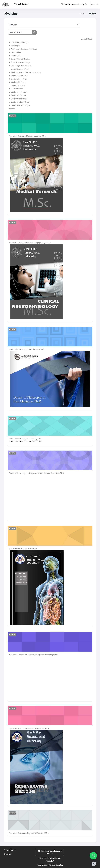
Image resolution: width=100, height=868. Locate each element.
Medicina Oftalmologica (20, 105)
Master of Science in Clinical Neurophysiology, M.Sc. (30, 242)
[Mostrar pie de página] (94, 864)
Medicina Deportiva (18, 79)
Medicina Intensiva (18, 95)
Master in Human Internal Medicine (23, 548)
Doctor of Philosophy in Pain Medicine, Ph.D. (27, 349)
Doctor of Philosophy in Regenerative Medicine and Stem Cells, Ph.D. (37, 473)
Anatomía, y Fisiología (20, 42)
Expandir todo (86, 39)
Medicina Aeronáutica (20, 69)
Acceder (95, 4)
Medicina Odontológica (20, 102)
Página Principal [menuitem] (21, 4)
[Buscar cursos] (20, 32)
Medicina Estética (18, 82)
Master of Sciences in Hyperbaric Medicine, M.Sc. (29, 832)
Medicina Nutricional (19, 99)
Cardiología (15, 56)
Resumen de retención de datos (50, 864)
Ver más (11, 109)
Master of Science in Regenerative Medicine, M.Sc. (29, 727)
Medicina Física (17, 89)
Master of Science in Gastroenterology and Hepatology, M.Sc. (34, 654)
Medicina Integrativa (19, 92)
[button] (74, 4)
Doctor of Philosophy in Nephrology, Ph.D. (26, 438)
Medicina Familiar (18, 85)
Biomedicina (16, 52)
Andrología (15, 46)
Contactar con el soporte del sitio (50, 851)
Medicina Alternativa (19, 75)
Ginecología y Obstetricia (21, 66)
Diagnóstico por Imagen (21, 59)
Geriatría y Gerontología (20, 62)
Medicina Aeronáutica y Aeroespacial (26, 72)
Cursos (83, 13)
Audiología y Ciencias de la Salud (24, 49)
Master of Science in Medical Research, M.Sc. (27, 136)
